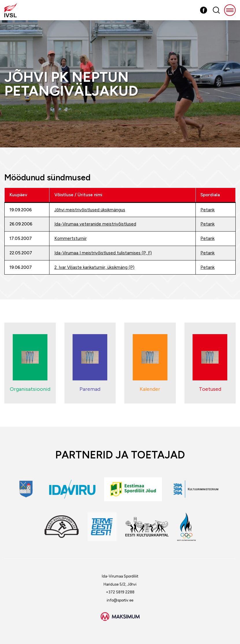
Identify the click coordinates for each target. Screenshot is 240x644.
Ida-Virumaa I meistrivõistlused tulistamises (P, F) (103, 253)
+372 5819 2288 (120, 592)
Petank (207, 210)
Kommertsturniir (71, 238)
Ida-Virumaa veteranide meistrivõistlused (95, 224)
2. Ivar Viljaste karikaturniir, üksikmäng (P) (94, 267)
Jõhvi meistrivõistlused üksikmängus (90, 210)
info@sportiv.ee (120, 600)
